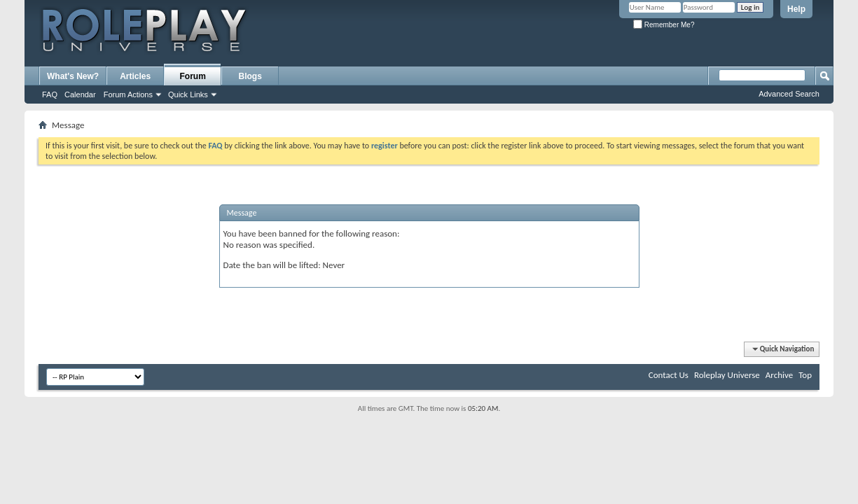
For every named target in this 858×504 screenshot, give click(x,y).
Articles (135, 76)
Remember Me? (664, 25)
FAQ (50, 94)
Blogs (250, 76)
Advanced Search (789, 94)
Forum (193, 76)
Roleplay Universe (727, 375)
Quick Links (188, 94)
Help (796, 9)
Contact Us (669, 375)
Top (805, 375)
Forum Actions (128, 94)
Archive (779, 375)
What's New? (73, 76)
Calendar (80, 94)
